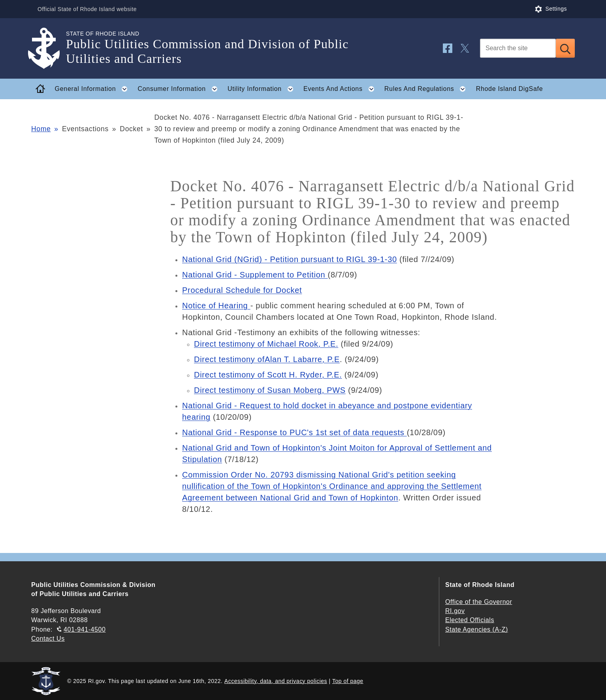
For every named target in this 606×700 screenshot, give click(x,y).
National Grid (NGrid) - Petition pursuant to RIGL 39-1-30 (290, 259)
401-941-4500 (85, 629)
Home (41, 129)
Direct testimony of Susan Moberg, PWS (270, 390)
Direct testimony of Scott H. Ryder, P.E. (268, 375)
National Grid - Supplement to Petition (255, 275)
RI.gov (455, 611)
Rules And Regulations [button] (427, 89)
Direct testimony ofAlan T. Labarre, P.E (267, 359)
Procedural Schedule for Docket (242, 290)
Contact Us (48, 639)
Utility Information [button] (263, 89)
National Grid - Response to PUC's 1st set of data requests (295, 432)
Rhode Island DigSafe (510, 89)
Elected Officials (470, 620)
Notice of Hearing (216, 306)
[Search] (518, 48)
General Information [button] (94, 89)
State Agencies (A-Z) (477, 629)
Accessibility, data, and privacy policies (276, 681)
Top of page (348, 681)
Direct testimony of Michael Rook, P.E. (266, 344)
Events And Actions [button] (341, 89)
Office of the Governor (479, 602)
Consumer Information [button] (180, 89)
